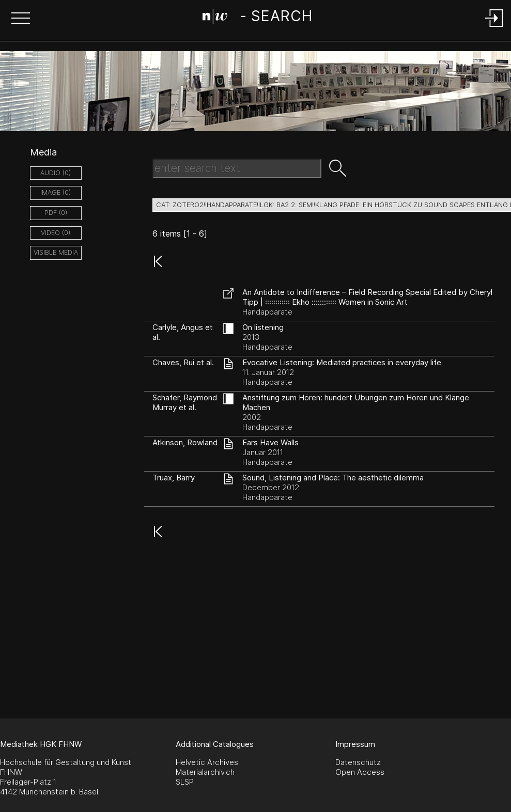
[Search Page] (258, 18)
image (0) (56, 192)
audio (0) (56, 173)
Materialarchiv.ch (205, 772)
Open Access (360, 772)
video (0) (56, 233)
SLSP (185, 782)
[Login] (494, 28)
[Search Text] (237, 168)
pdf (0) (56, 213)
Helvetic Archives (207, 762)
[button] (21, 19)
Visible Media (56, 252)
